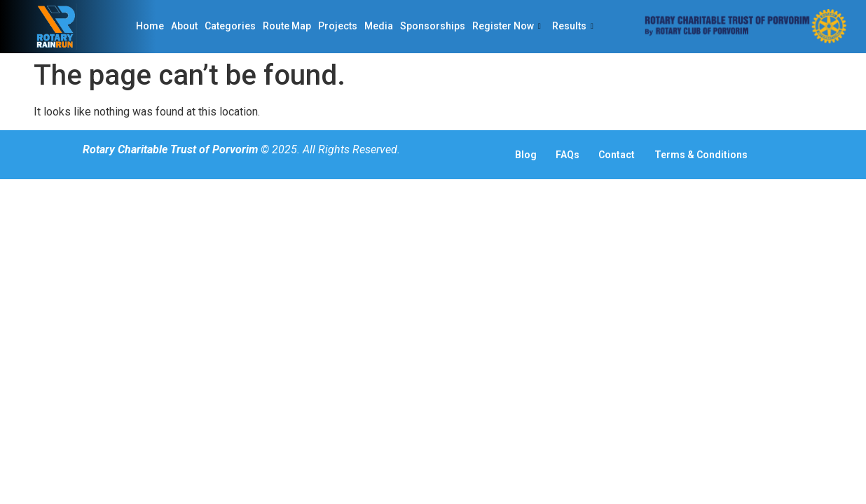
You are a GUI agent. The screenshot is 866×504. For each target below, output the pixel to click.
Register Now (507, 26)
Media (379, 26)
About (184, 26)
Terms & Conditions (716, 155)
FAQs (565, 155)
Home (150, 26)
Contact (623, 155)
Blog (514, 155)
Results (573, 26)
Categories (230, 26)
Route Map (287, 26)
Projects (338, 26)
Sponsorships (433, 26)
